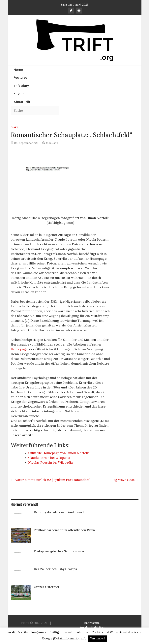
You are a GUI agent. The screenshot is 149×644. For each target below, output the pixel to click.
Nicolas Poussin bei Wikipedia (50, 462)
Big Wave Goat (125, 480)
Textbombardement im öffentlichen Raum (64, 530)
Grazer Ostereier (47, 587)
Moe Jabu (52, 143)
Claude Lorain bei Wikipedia (49, 458)
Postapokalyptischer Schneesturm (59, 551)
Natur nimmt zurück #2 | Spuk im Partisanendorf (50, 480)
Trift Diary (21, 86)
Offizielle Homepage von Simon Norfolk (58, 453)
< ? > (19, 94)
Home (18, 70)
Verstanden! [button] (98, 639)
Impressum (92, 623)
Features (21, 78)
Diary (14, 127)
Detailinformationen (69, 638)
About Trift (22, 102)
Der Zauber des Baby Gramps (55, 569)
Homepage (19, 349)
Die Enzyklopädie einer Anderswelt (59, 512)
